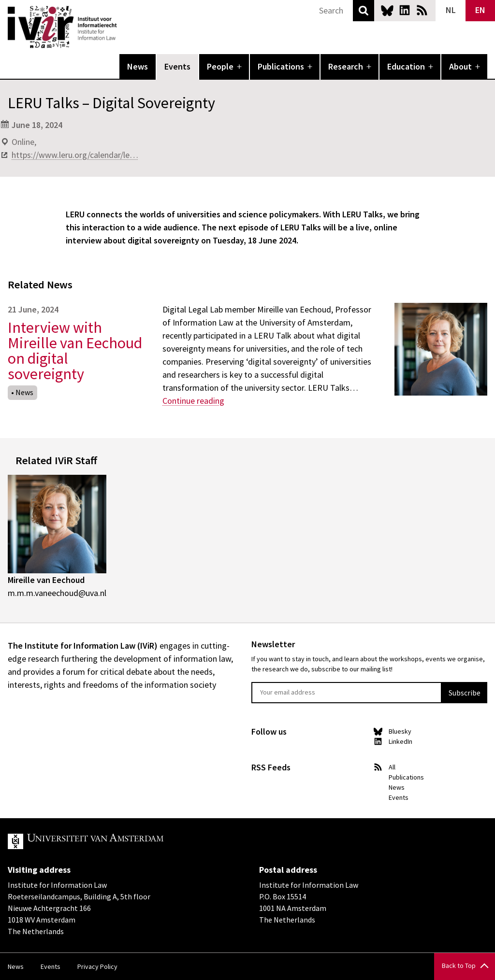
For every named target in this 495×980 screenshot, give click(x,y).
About (460, 66)
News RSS (422, 10)
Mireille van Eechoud (46, 580)
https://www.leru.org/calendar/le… (75, 155)
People (220, 66)
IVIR (124, 27)
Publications (281, 66)
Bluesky (387, 10)
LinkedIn (405, 10)
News (138, 66)
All (392, 767)
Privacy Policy (97, 966)
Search (364, 11)
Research (346, 66)
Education (406, 66)
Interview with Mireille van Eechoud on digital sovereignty (75, 351)
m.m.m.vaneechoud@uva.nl (57, 593)
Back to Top (459, 966)
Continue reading (193, 401)
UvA (120, 841)
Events (177, 66)
